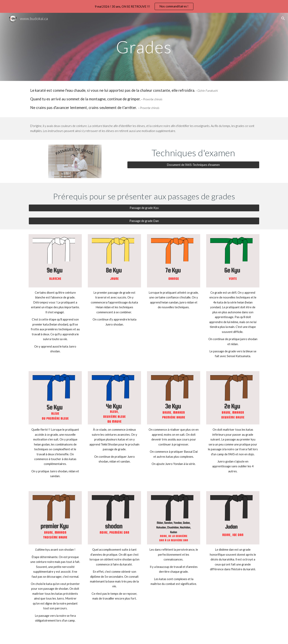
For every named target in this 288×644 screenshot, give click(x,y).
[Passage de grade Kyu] (144, 208)
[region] (144, 6)
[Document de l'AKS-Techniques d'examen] (193, 165)
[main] (144, 47)
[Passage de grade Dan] (144, 221)
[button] (283, 18)
